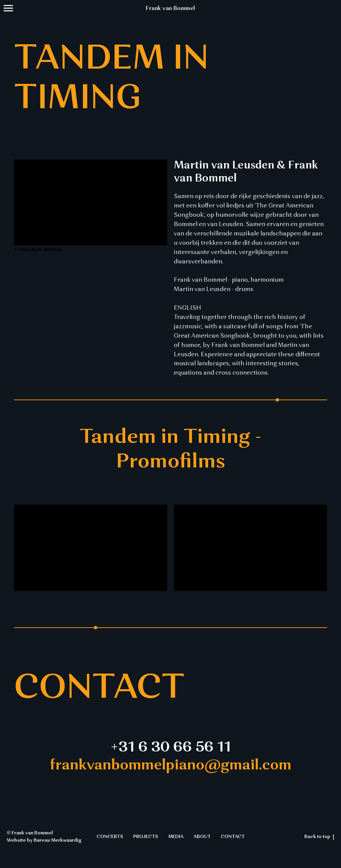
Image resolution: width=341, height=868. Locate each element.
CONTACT (233, 837)
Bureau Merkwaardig (57, 840)
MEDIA (176, 837)
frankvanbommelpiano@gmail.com (171, 766)
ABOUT (202, 837)
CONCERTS (110, 837)
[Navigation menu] (8, 8)
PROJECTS (146, 837)
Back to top (319, 837)
